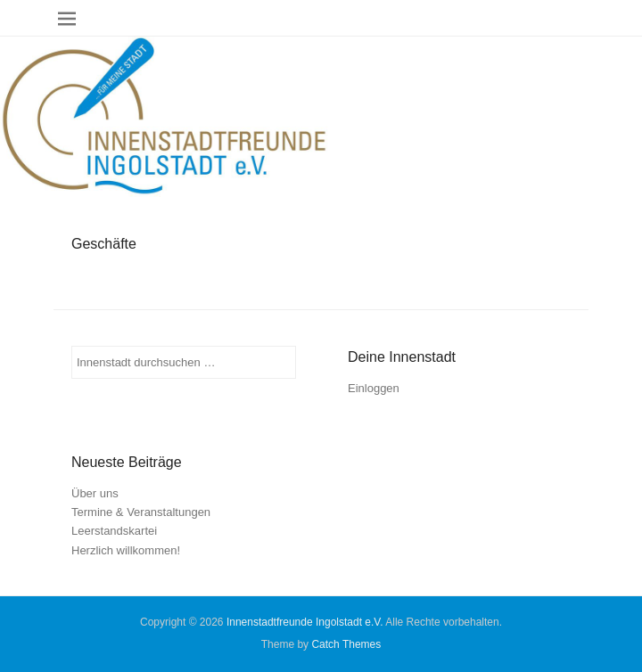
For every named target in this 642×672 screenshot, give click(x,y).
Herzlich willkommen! (126, 550)
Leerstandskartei (114, 531)
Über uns (95, 493)
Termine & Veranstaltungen (141, 512)
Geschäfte (104, 244)
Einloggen (374, 388)
